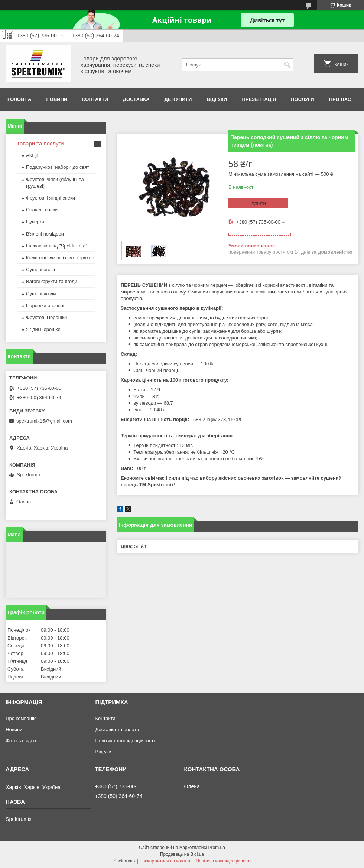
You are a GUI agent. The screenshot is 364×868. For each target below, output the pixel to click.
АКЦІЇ (32, 155)
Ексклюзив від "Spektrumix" (56, 246)
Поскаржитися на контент (166, 861)
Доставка (136, 99)
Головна (19, 99)
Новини (57, 99)
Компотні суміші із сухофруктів (60, 258)
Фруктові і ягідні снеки (51, 198)
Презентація (259, 99)
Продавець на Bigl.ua (182, 854)
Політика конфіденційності (125, 741)
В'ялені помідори (45, 234)
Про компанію (21, 718)
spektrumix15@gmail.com (44, 421)
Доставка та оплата (117, 729)
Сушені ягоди (41, 294)
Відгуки (217, 99)
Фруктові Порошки (46, 317)
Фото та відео (21, 741)
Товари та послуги (40, 143)
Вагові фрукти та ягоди (52, 281)
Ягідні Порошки (43, 329)
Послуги (302, 99)
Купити (258, 203)
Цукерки (35, 222)
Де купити (178, 99)
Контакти (95, 99)
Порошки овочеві (45, 305)
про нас (340, 99)
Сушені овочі (40, 269)
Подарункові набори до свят (58, 167)
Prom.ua (217, 848)
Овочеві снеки (42, 210)
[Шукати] (287, 65)
